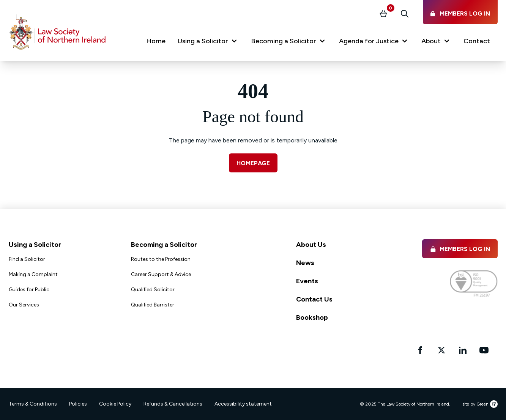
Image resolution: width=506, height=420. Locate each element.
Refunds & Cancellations (173, 404)
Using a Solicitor (35, 245)
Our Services (24, 305)
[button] (208, 43)
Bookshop (312, 317)
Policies (78, 404)
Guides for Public (29, 290)
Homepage (253, 163)
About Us (311, 245)
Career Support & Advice (161, 274)
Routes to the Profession (161, 259)
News (305, 263)
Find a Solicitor (27, 259)
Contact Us (314, 299)
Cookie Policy (115, 404)
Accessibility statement (243, 404)
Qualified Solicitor (153, 290)
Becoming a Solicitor (164, 245)
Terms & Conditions (33, 404)
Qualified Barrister (153, 305)
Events (307, 281)
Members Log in (460, 249)
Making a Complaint (33, 274)
